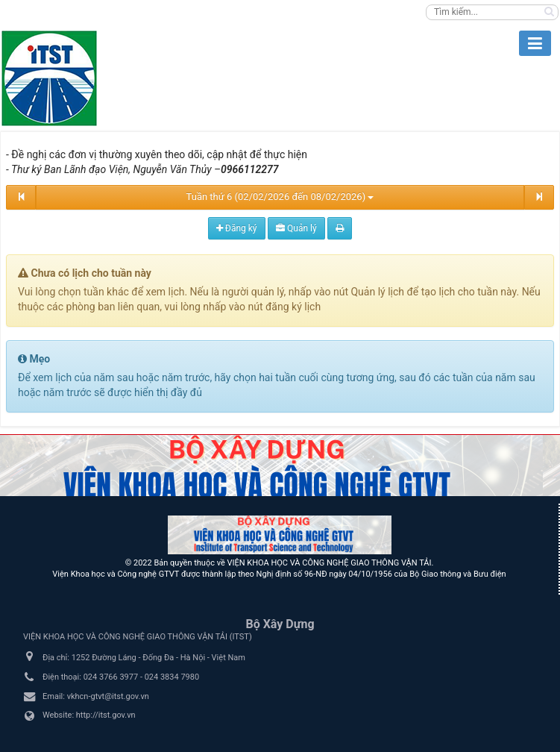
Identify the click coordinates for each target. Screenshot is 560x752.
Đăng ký (237, 228)
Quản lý (296, 228)
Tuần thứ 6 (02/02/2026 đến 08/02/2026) (280, 197)
